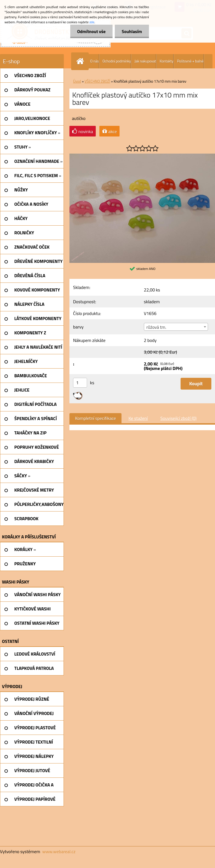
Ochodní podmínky (117, 61)
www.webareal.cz (59, 851)
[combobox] (176, 327)
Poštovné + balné (190, 61)
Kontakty (166, 61)
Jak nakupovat (145, 61)
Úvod (77, 81)
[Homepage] (81, 61)
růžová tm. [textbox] (156, 327)
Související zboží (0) (178, 418)
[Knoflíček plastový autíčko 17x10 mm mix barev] (142, 156)
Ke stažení (138, 418)
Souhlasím (132, 31)
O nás (94, 61)
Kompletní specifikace (95, 418)
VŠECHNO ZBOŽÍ (97, 81)
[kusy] (80, 383)
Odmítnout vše (91, 31)
